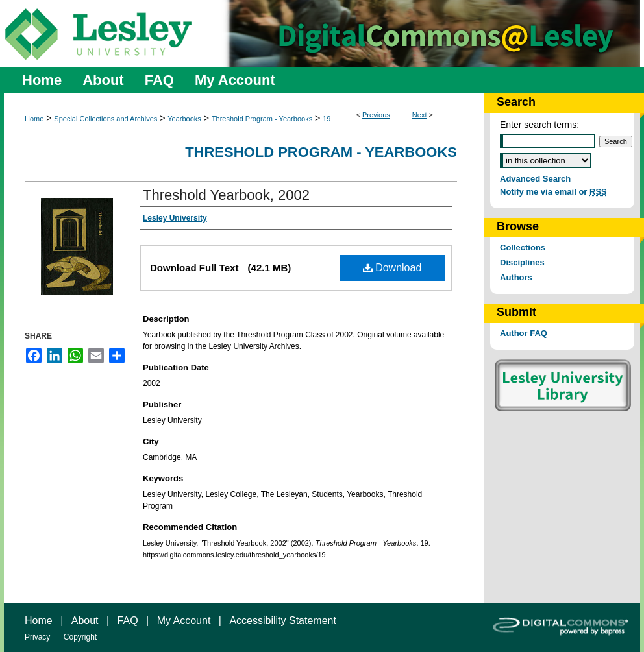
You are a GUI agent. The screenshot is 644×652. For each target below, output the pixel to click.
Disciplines (522, 262)
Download (392, 268)
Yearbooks (184, 119)
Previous (376, 115)
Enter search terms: (539, 125)
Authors (516, 277)
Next (420, 115)
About (85, 621)
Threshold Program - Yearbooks (262, 119)
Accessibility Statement (283, 621)
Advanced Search (535, 179)
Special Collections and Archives (105, 119)
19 (327, 119)
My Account (184, 621)
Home (34, 119)
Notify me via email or (553, 192)
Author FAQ (524, 333)
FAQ (128, 621)
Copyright (80, 637)
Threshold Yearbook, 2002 (226, 195)
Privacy (37, 637)
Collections (523, 248)
